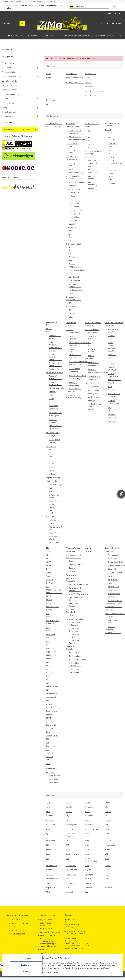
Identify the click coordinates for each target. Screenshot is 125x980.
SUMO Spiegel (74, 280)
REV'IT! (52, 471)
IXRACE (111, 154)
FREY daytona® (52, 606)
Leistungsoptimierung (11, 94)
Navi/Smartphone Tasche (115, 622)
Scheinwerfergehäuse (78, 379)
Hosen (52, 395)
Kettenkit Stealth (92, 177)
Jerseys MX (53, 405)
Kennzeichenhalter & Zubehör (74, 177)
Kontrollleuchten (76, 365)
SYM (110, 411)
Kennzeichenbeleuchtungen (80, 361)
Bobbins (72, 561)
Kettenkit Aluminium (93, 168)
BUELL (110, 342)
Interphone (51, 634)
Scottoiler (50, 728)
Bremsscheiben (55, 783)
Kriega (49, 666)
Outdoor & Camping (109, 631)
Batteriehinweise (18, 934)
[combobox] (89, 7)
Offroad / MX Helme (54, 364)
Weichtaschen (91, 359)
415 (90, 130)
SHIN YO (89, 879)
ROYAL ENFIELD (114, 404)
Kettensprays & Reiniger (75, 589)
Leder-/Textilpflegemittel (79, 594)
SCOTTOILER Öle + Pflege (74, 630)
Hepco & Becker (72, 151)
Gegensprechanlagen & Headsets (114, 605)
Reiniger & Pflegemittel (71, 580)
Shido (68, 879)
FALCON (111, 140)
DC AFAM (89, 816)
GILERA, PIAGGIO (111, 363)
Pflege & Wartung (9, 103)
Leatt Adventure (72, 854)
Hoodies (52, 391)
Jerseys (52, 436)
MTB (51, 339)
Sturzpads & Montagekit (71, 298)
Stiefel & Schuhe (53, 481)
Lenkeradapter (75, 203)
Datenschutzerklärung (20, 923)
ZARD (110, 189)
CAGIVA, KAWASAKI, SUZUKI (112, 348)
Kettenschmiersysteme (75, 619)
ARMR (49, 562)
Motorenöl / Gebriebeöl (71, 611)
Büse (48, 811)
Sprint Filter (110, 326)
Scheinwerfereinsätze (77, 375)
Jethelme (53, 351)
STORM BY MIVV (112, 184)
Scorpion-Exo (71, 874)
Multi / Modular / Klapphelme (54, 345)
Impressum (46, 973)
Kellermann (51, 655)
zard (48, 763)
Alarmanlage (113, 555)
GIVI (70, 231)
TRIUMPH (112, 414)
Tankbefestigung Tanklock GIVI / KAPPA (95, 407)
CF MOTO (112, 354)
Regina (91, 188)
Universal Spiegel (73, 285)
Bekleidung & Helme (10, 81)
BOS (110, 136)
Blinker (69, 326)
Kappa (71, 241)
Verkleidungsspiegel (77, 290)
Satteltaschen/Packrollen (98, 373)
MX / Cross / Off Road (55, 528)
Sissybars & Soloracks (73, 135)
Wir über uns (71, 73)
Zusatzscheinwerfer (77, 140)
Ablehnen (26, 971)
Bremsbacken (55, 776)
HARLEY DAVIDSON (112, 369)
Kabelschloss (113, 579)
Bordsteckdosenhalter (78, 659)
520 (90, 141)
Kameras (109, 610)
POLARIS (111, 400)
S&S (109, 407)
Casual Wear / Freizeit (55, 377)
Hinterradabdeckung (74, 173)
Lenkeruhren (74, 221)
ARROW (111, 133)
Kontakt (118, 13)
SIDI (48, 739)
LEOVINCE (112, 157)
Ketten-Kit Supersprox (93, 162)
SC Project (112, 170)
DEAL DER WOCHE (53, 127)
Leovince (89, 854)
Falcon (49, 596)
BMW (110, 339)
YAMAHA (111, 421)
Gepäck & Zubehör (9, 90)
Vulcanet (69, 892)
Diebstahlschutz (112, 551)
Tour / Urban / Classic (55, 538)
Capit (48, 576)
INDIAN (111, 383)
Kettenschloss (113, 586)
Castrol (72, 615)
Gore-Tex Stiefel (53, 512)
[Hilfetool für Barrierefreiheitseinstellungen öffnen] (121, 494)
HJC (48, 627)
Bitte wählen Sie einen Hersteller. (18, 129)
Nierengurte (54, 416)
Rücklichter (70, 392)
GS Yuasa (70, 829)
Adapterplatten (94, 387)
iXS (47, 648)
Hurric (49, 631)
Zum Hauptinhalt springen (11, 1)
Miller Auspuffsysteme (92, 860)
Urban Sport (54, 543)
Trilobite (53, 474)
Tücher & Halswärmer (54, 424)
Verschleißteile (8, 117)
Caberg (49, 572)
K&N (87, 845)
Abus (48, 555)
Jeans (51, 402)
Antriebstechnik (8, 72)
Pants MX (53, 419)
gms (51, 450)
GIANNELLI (112, 143)
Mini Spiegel (74, 277)
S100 (48, 721)
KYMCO (111, 390)
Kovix (48, 662)
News (109, 13)
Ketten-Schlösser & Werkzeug (93, 152)
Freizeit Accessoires (54, 383)
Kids (51, 492)
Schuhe (52, 443)
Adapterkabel (74, 333)
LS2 (51, 460)
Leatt (51, 457)
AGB (87, 78)
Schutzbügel (71, 228)
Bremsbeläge (54, 779)
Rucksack (92, 369)
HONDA (111, 373)
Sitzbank (89, 551)
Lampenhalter (74, 368)
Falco (68, 820)
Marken (5, 99)
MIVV (110, 167)
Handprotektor (72, 156)
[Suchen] (11, 23)
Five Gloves (51, 603)
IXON (51, 453)
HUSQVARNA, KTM (113, 378)
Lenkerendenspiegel (77, 270)
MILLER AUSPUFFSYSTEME (115, 162)
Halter (110, 576)
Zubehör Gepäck (92, 383)
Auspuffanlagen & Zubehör (13, 76)
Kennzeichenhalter (76, 182)
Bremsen (50, 772)
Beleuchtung (7, 85)
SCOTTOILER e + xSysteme (74, 624)
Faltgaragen (71, 551)
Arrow (49, 565)
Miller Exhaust (52, 687)
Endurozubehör (72, 143)
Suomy (108, 883)
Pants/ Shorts (54, 439)
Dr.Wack (50, 820)
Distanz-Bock (74, 193)
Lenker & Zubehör (73, 189)
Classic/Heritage (56, 485)
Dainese (49, 816)
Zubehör (72, 186)
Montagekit (73, 372)
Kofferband (112, 590)
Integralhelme (55, 335)
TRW (48, 760)
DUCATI (111, 358)
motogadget (51, 697)
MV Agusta (112, 397)
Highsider (50, 624)
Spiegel (69, 260)
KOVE (110, 386)
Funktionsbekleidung (58, 388)
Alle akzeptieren (26, 959)
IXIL (109, 150)
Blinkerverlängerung (77, 342)
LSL (48, 680)
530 (90, 148)
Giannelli (50, 610)
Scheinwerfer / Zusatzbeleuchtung (74, 396)
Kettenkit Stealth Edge (93, 183)
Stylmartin (90, 883)
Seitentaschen (94, 376)
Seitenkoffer (93, 333)
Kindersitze (90, 326)
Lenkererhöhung (75, 210)
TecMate (50, 753)
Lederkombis (54, 409)
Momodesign (51, 694)
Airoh (48, 558)
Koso (48, 659)
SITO (110, 180)
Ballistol (69, 807)
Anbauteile (6, 68)
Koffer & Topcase (92, 329)
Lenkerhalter (74, 217)
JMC (67, 845)
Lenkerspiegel (74, 273)
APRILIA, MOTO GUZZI (114, 331)
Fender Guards (75, 130)
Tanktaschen (93, 380)
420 (90, 134)
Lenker (71, 200)
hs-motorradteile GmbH (73, 835)
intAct (107, 834)
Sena (48, 732)
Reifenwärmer (72, 575)
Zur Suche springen (30, 1)
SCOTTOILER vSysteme (74, 636)
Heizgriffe (70, 169)
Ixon (87, 841)
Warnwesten (54, 429)
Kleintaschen (94, 366)
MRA (71, 317)
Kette (110, 583)
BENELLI (111, 335)
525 (90, 144)
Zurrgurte (73, 571)
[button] (102, 23)
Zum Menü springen (47, 1)
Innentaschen (94, 390)
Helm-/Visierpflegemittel (79, 584)
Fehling (49, 599)
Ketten (88, 127)
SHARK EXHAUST (112, 175)
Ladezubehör (74, 669)
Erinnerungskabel (115, 572)
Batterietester (74, 653)
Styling (5, 108)
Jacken (52, 398)
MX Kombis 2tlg (55, 412)
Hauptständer (71, 160)
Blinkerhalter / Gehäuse (75, 338)
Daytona (50, 579)
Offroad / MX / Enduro (55, 496)
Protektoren (51, 446)
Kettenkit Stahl (94, 173)
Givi (70, 147)
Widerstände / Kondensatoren (75, 387)
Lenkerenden (74, 207)
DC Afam (50, 583)
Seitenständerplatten (74, 244)
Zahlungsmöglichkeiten (75, 78)
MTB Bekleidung (53, 432)
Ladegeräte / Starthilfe (71, 648)
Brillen (49, 328)
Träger (88, 342)
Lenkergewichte (75, 214)
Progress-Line (52, 711)
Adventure (53, 520)
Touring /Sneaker (53, 506)
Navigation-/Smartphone (115, 613)
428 (90, 137)
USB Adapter (74, 672)
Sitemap (89, 82)
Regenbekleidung (53, 478)
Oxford (72, 257)
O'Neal (52, 464)
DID (48, 586)
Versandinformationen (75, 82)
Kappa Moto (51, 652)
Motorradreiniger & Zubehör (76, 599)
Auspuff (108, 129)
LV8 (48, 683)
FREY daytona (71, 825)
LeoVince (50, 673)
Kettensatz (90, 157)
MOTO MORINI (114, 393)
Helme (49, 332)
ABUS (68, 802)
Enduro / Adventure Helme (53, 357)
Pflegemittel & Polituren (74, 605)
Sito (48, 742)
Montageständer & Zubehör (73, 556)
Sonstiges (73, 224)
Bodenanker (113, 558)
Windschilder (71, 306)
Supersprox (51, 888)
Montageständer (75, 564)
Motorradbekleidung (55, 372)
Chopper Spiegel (72, 265)
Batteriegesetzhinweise (95, 91)
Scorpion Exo (51, 725)
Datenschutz (58, 973)
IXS (47, 645)
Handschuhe (51, 517)
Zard (87, 892)
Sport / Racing (55, 501)
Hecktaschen (93, 362)
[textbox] (89, 7)
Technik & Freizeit (9, 112)
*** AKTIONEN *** (10, 63)
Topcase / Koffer (92, 338)
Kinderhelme (54, 369)
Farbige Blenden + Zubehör (73, 352)
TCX (48, 749)
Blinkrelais (73, 346)
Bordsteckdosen (75, 656)
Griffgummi (73, 196)
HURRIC (111, 147)
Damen (52, 488)
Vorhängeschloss (115, 600)
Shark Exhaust (52, 735)
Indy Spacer (74, 358)
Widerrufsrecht (92, 96)
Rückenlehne (94, 397)
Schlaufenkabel (114, 593)
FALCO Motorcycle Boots (53, 591)
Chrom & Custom (73, 127)
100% (48, 551)
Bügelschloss (113, 569)
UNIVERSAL (112, 418)
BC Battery (90, 807)
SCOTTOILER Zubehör (74, 642)
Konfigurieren (26, 965)
